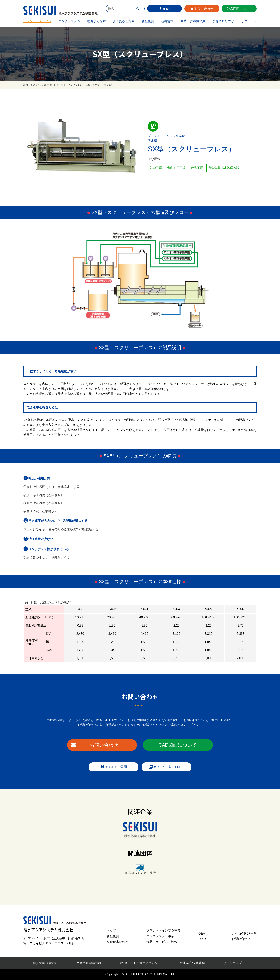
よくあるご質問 (124, 21)
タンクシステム (69, 21)
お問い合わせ (204, 9)
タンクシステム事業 (160, 936)
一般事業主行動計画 (191, 963)
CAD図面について (239, 9)
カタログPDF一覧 (244, 933)
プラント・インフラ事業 (163, 931)
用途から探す (96, 21)
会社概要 (148, 21)
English (164, 9)
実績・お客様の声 (193, 21)
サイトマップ (233, 963)
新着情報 (167, 21)
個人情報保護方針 (45, 963)
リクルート (249, 21)
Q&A (202, 933)
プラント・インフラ (37, 21)
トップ (111, 931)
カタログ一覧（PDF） (166, 767)
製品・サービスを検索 (162, 942)
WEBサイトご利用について (139, 963)
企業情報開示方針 (89, 963)
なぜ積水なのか (223, 21)
